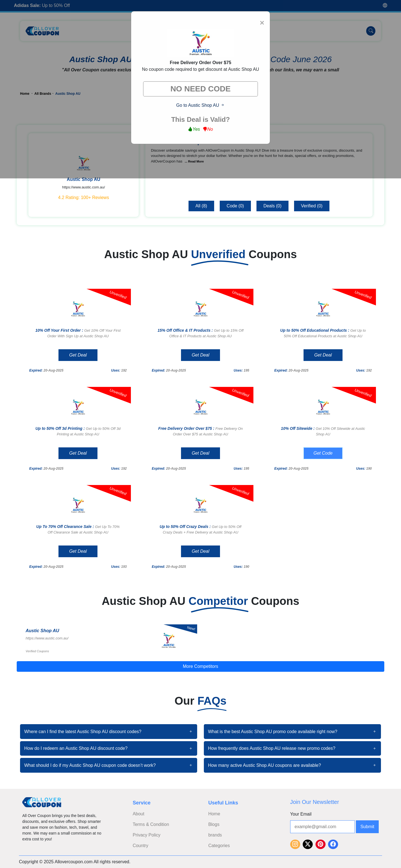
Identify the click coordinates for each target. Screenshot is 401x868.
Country (140, 846)
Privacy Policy (146, 835)
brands (215, 835)
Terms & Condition (151, 824)
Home (214, 814)
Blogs (214, 824)
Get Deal (78, 355)
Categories (219, 846)
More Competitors (200, 666)
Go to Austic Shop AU (200, 105)
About (138, 814)
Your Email (301, 814)
